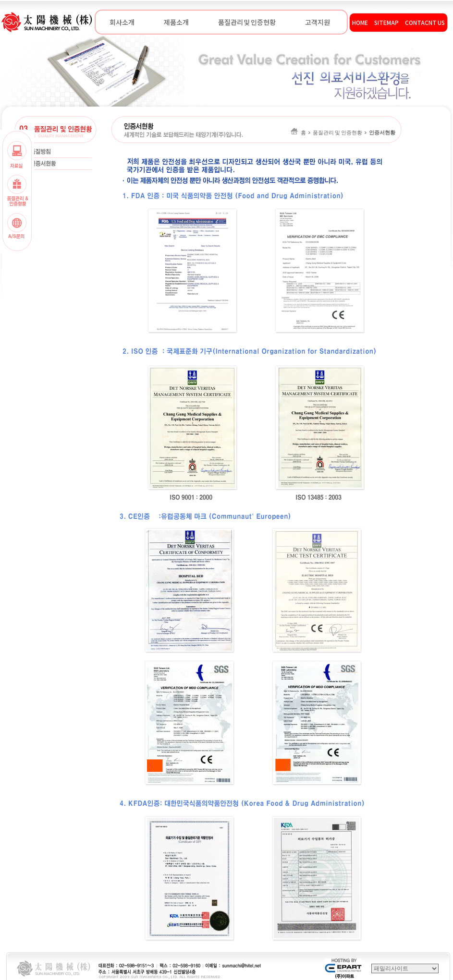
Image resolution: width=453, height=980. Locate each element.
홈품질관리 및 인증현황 (343, 132)
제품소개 (176, 22)
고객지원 (318, 22)
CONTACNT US (425, 22)
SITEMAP (386, 22)
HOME (360, 22)
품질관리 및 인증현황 (247, 22)
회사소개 (122, 22)
